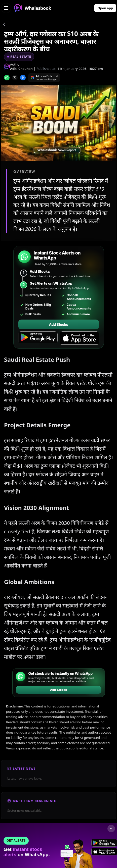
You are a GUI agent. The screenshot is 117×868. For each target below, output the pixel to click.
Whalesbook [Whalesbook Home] (33, 8)
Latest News (24, 769)
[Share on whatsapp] (7, 78)
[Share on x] (15, 78)
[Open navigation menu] (6, 8)
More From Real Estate (34, 801)
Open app (105, 8)
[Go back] (4, 25)
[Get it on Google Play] (38, 338)
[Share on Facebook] (23, 78)
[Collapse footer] (111, 829)
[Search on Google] (44, 78)
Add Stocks (58, 324)
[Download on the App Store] (79, 338)
